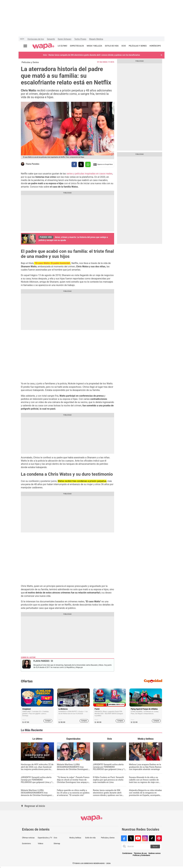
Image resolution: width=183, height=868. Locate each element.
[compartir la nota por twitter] (81, 164)
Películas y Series (30, 62)
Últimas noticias (28, 838)
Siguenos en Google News (103, 165)
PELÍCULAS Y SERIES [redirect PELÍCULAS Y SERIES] (138, 46)
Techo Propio (80, 39)
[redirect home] (43, 46)
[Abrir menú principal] (25, 46)
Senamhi (51, 39)
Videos (40, 844)
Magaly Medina (96, 39)
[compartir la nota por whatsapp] (88, 164)
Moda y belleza (75, 838)
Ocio (55, 838)
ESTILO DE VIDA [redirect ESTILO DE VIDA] (112, 46)
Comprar (48, 721)
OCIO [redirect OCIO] (124, 46)
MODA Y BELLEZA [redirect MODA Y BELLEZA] (94, 46)
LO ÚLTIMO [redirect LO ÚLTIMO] (62, 46)
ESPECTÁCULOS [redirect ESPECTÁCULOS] (77, 46)
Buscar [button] (155, 847)
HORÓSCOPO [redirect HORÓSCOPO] (155, 46)
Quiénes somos (154, 853)
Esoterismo (26, 844)
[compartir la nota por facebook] (74, 164)
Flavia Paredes (33, 164)
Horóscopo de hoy (36, 39)
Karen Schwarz (65, 39)
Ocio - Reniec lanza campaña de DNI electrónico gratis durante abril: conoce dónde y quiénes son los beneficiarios (92, 55)
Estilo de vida (90, 838)
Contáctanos (127, 853)
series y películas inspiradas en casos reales (89, 174)
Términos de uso (140, 853)
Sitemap (57, 844)
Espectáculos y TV (45, 838)
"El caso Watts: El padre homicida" (52, 263)
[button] (161, 55)
